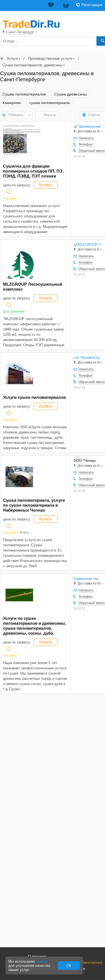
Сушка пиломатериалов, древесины (32, 65)
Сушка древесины (71, 94)
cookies (42, 961)
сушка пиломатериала (49, 103)
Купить (46, 185)
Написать (86, 138)
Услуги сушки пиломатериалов (34, 397)
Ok (69, 966)
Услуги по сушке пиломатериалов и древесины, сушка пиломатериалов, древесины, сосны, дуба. (35, 626)
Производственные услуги (50, 58)
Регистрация (92, 5)
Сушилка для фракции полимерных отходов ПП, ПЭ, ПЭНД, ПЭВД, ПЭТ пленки (33, 171)
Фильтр (50, 115)
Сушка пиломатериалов (24, 94)
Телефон (86, 144)
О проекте (37, 956)
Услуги (12, 58)
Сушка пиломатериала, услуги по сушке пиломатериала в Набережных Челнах (34, 505)
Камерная (12, 103)
